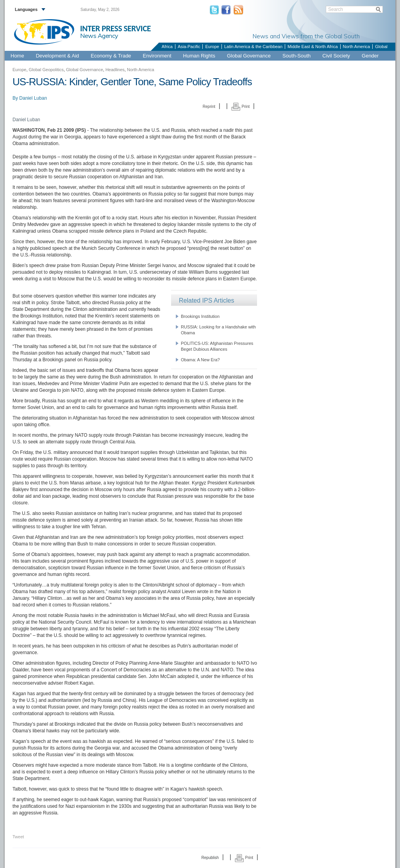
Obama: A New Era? (200, 360)
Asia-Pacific (189, 47)
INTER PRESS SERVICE (115, 29)
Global (381, 47)
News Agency (99, 36)
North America (357, 47)
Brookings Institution (200, 316)
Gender (370, 56)
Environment (157, 56)
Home (17, 56)
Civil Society (336, 56)
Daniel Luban (33, 98)
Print (240, 107)
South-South (296, 56)
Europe (212, 47)
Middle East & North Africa (312, 47)
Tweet (18, 837)
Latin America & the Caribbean (253, 47)
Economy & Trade (111, 56)
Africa (167, 47)
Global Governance (249, 56)
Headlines (115, 70)
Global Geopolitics (46, 70)
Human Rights (199, 56)
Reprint (209, 107)
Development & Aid (58, 56)
